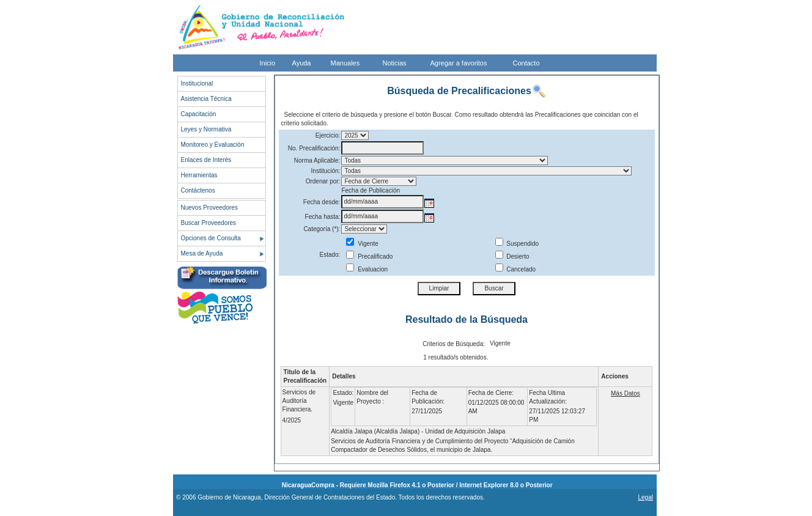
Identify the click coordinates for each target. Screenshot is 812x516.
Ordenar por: (323, 181)
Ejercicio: (328, 135)
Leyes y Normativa (206, 129)
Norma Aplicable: (317, 160)
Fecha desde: (322, 202)
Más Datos (626, 393)
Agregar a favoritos (459, 63)
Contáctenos (198, 190)
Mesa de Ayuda (202, 253)
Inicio (268, 63)
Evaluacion (367, 269)
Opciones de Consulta (211, 238)
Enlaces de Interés (206, 160)
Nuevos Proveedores (209, 208)
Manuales (345, 63)
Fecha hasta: (323, 217)
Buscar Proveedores (209, 223)
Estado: (330, 255)
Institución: (326, 171)
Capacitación (199, 114)
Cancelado (516, 269)
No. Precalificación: (314, 148)
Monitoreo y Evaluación (213, 145)
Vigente (362, 244)
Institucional (197, 83)
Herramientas (199, 175)
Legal (645, 497)
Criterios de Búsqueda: (454, 344)
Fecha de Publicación (371, 190)
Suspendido (517, 244)
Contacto (526, 63)
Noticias (395, 63)
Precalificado (369, 256)
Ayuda (302, 63)
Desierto (512, 256)
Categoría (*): (322, 229)
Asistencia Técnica (206, 99)
